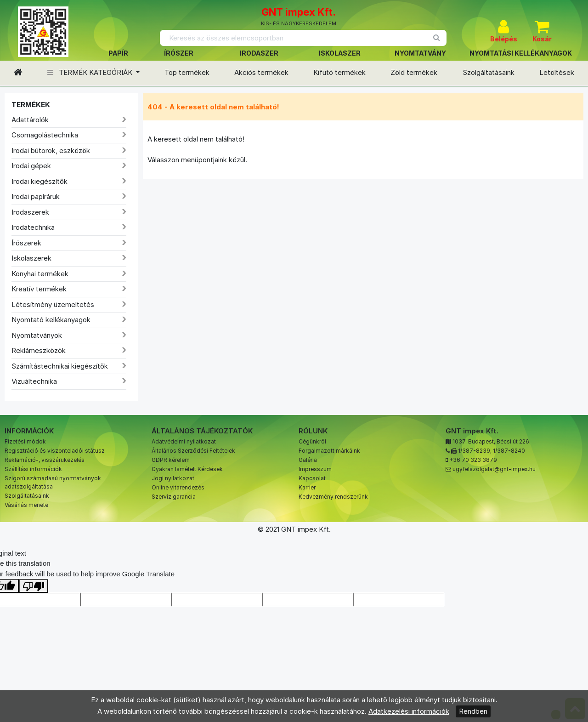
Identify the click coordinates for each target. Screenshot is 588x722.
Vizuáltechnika (34, 381)
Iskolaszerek (31, 258)
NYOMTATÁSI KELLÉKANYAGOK (521, 53)
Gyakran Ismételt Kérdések (187, 469)
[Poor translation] (34, 586)
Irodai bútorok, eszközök (51, 151)
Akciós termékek (261, 72)
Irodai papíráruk (36, 196)
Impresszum (315, 469)
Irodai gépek (31, 166)
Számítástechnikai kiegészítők (60, 366)
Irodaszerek (30, 212)
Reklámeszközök (39, 350)
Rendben (473, 711)
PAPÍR (118, 53)
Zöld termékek (414, 72)
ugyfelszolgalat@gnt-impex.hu (494, 469)
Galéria (308, 460)
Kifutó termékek (339, 72)
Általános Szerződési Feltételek (193, 451)
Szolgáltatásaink (489, 72)
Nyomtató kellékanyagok (51, 320)
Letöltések (557, 72)
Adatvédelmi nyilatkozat (184, 441)
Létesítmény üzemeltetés (53, 304)
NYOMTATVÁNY (420, 53)
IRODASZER (259, 53)
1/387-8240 (509, 451)
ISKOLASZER (340, 53)
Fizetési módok (25, 441)
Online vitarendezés (178, 487)
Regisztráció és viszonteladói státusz (55, 451)
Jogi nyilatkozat (173, 478)
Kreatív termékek (39, 289)
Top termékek (187, 72)
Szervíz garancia (174, 497)
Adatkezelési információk (409, 711)
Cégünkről (312, 441)
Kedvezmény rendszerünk (333, 497)
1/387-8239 (474, 451)
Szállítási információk (33, 469)
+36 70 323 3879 (473, 460)
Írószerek (26, 243)
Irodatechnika (33, 227)
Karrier (307, 487)
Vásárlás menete (26, 505)
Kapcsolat (312, 478)
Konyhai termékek (40, 274)
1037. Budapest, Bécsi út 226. (492, 441)
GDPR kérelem (171, 460)
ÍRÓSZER (179, 53)
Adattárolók (30, 120)
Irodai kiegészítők (40, 181)
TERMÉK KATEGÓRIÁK (91, 72)
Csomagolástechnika (45, 135)
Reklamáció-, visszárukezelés (45, 460)
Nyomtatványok (37, 335)
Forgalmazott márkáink (329, 451)
